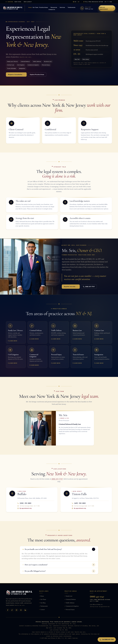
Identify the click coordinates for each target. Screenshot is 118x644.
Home (31, 7)
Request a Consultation (16, 74)
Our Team (36, 7)
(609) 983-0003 (79, 503)
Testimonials (71, 7)
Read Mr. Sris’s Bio (71, 287)
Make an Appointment (107, 8)
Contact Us (52, 9)
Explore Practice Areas (37, 74)
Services (63, 7)
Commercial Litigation (72, 606)
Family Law (68, 596)
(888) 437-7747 (89, 287)
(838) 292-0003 (24, 503)
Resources (55, 7)
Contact (42, 610)
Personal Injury (70, 610)
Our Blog (42, 603)
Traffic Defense (70, 603)
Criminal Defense (70, 599)
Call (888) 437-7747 (107, 639)
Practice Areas (45, 7)
